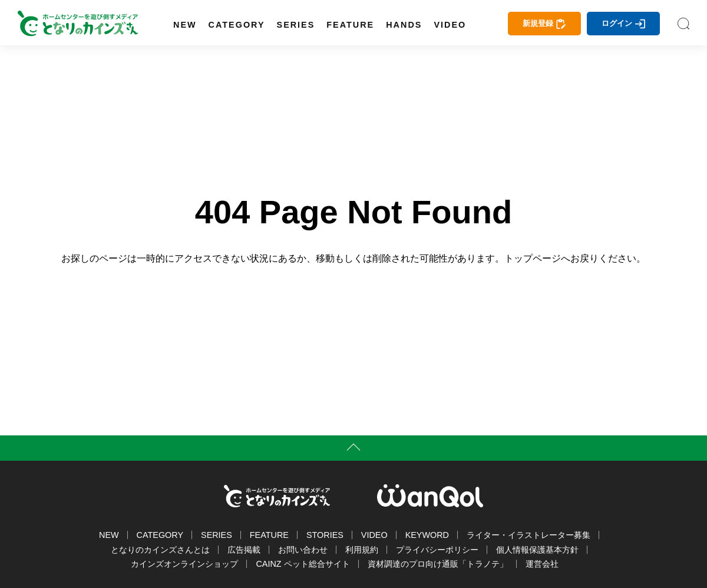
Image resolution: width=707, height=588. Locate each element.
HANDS (404, 25)
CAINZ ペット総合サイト (303, 564)
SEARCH (683, 24)
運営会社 (542, 564)
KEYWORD (427, 535)
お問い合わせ (303, 550)
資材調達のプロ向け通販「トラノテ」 (438, 564)
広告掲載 (244, 550)
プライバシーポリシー (437, 550)
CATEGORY (237, 25)
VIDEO (450, 25)
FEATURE (350, 25)
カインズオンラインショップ (184, 564)
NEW (185, 25)
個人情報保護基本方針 (537, 550)
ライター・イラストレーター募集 (528, 535)
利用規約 (362, 550)
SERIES (296, 25)
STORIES (325, 535)
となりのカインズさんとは (160, 550)
